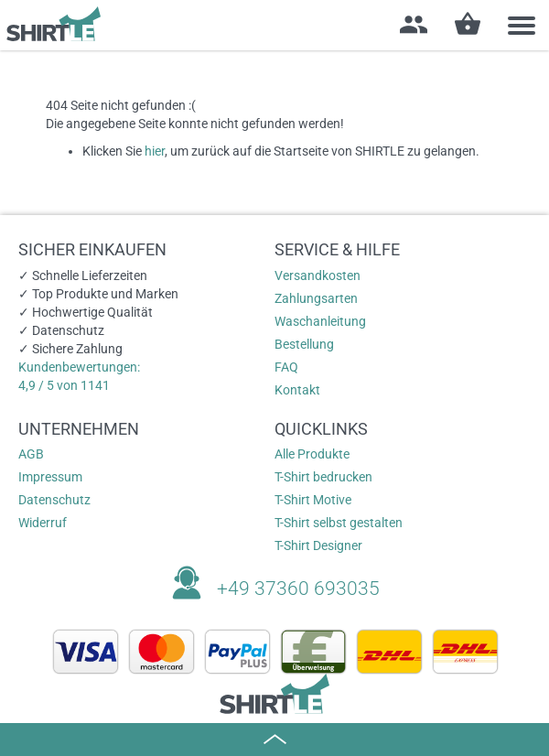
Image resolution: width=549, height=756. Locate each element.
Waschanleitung (320, 321)
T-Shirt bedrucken (323, 477)
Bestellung (304, 344)
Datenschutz (54, 500)
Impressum (50, 477)
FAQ (286, 367)
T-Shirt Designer (318, 545)
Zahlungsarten (316, 298)
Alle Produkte (312, 454)
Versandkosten (318, 275)
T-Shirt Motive (313, 500)
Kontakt (297, 390)
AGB (31, 454)
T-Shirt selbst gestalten (339, 523)
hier (155, 151)
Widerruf (43, 523)
